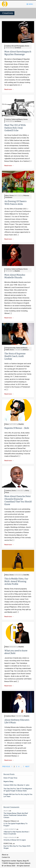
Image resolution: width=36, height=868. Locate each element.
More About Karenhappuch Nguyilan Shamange (18, 53)
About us (5, 855)
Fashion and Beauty (17, 119)
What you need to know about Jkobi (16, 652)
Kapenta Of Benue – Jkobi (17, 428)
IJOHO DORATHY (10, 829)
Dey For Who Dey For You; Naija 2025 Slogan (17, 847)
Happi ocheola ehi (10, 837)
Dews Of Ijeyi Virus (10, 778)
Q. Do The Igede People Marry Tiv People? (16, 825)
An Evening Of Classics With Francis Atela (15, 203)
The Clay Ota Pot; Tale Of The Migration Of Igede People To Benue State (18, 790)
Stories (27, 46)
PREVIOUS (6, 767)
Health (7, 350)
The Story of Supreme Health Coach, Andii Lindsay (15, 356)
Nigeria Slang (8, 782)
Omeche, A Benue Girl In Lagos (15, 840)
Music (7, 196)
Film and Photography (18, 46)
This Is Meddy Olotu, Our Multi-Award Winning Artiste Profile (16, 581)
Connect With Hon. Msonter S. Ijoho (16, 785)
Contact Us (6, 857)
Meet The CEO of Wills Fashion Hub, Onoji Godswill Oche (15, 128)
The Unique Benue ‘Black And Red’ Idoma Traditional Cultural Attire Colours (16, 815)
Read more (9, 89)
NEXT (27, 767)
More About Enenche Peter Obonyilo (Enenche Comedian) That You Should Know (18, 500)
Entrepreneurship (10, 348)
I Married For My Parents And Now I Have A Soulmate (16, 833)
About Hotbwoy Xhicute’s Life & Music (17, 721)
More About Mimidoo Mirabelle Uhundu (15, 276)
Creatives (8, 46)
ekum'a (6, 811)
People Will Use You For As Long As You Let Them (18, 795)
